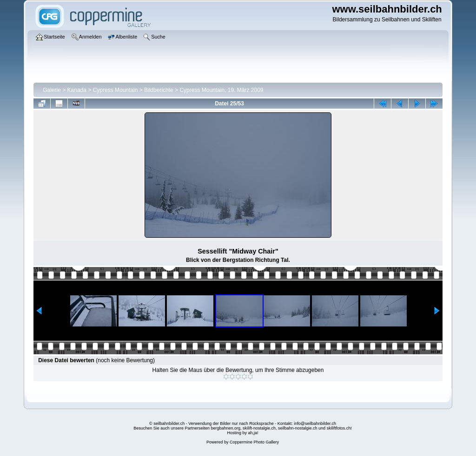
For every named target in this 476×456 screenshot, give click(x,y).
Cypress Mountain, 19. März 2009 (221, 90)
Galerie (52, 90)
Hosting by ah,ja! (242, 433)
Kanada (77, 90)
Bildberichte (159, 90)
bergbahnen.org (225, 428)
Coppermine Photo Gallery (254, 442)
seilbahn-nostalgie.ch (298, 428)
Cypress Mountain (116, 90)
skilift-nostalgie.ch (259, 428)
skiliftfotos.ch (339, 428)
